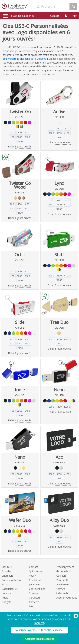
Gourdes (7, 571)
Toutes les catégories (19, 16)
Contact (55, 16)
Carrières (34, 602)
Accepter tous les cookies (39, 639)
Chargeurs (8, 576)
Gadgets (6, 602)
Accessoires (63, 584)
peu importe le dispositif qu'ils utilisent (24, 59)
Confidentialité (37, 589)
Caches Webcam (11, 580)
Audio (5, 598)
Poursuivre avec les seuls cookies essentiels (39, 630)
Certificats (35, 598)
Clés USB (7, 567)
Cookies (34, 593)
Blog (32, 606)
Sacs (4, 584)
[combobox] (52, 6)
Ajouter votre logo (67, 598)
